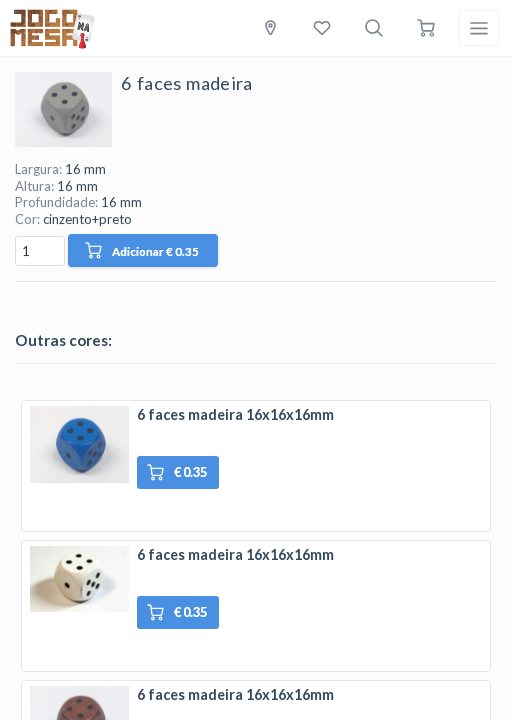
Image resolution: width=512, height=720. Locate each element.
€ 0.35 (177, 472)
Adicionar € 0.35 (142, 250)
